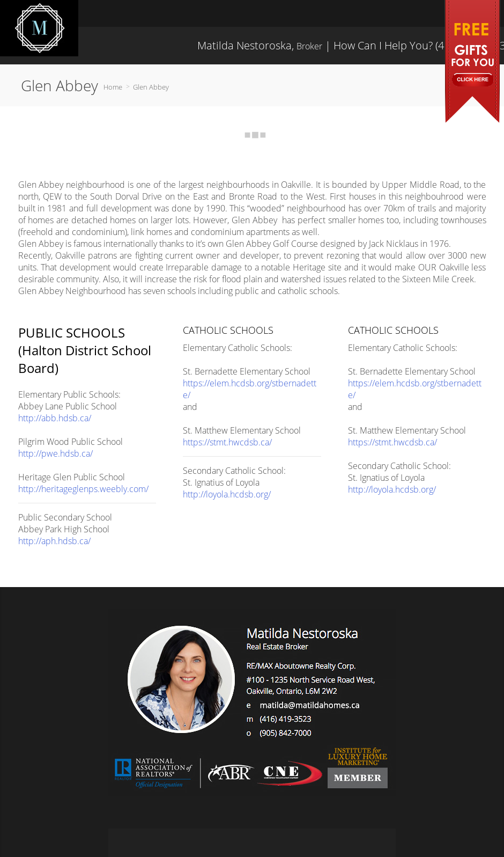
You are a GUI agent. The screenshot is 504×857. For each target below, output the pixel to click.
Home (113, 87)
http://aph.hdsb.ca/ (54, 541)
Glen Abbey (151, 87)
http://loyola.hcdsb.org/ (227, 494)
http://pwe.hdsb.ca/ (55, 453)
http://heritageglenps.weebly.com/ (83, 489)
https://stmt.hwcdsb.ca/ (227, 442)
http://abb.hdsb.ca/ (55, 418)
